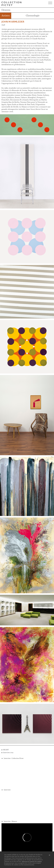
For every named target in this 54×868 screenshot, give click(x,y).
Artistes (6, 16)
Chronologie (33, 16)
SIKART (6, 750)
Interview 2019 (8, 753)
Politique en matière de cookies (32, 861)
